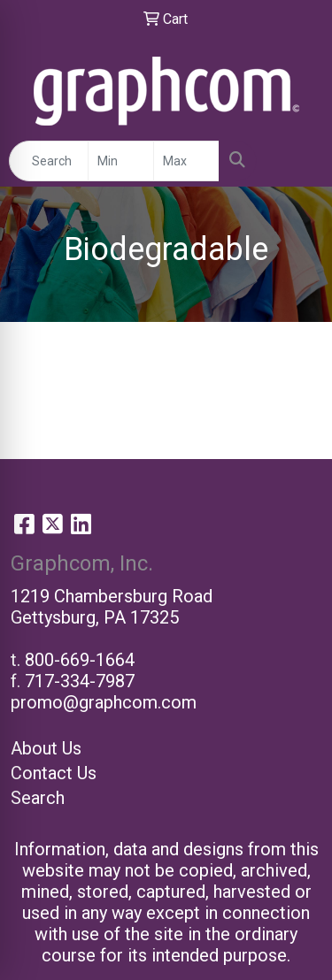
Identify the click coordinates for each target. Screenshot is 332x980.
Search (38, 798)
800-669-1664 (80, 660)
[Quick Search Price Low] (121, 161)
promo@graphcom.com (104, 702)
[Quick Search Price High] (186, 161)
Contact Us (54, 773)
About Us (46, 748)
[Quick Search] (49, 161)
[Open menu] (297, 161)
